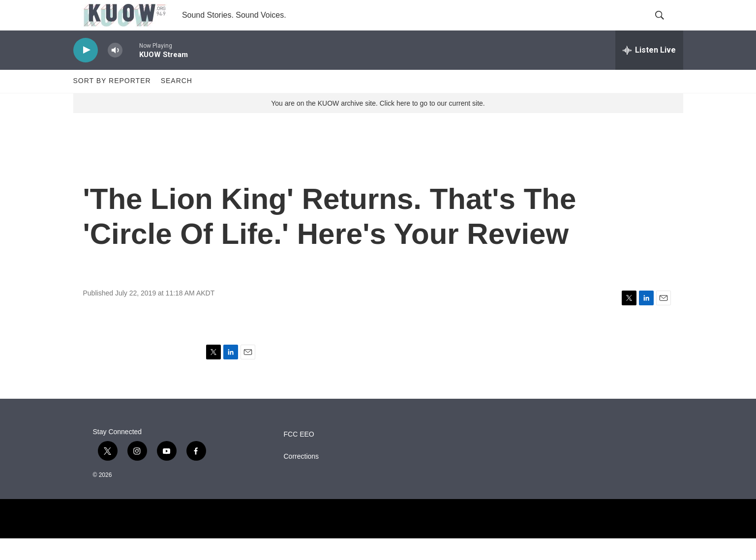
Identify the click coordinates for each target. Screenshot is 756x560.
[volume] (115, 72)
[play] (86, 72)
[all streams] (649, 71)
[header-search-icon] (667, 26)
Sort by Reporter (112, 102)
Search (177, 102)
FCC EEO (299, 456)
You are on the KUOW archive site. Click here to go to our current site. (378, 124)
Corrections (302, 478)
